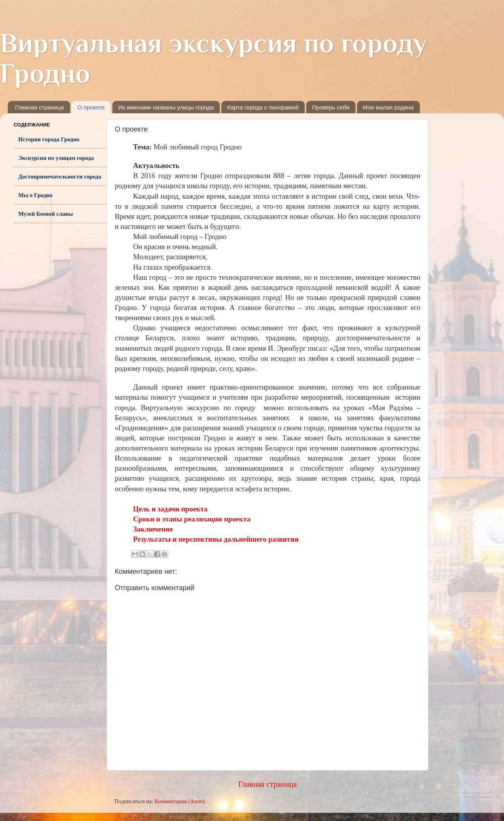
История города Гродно (49, 139)
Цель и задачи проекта (170, 509)
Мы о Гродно (35, 195)
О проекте (91, 107)
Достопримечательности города (60, 177)
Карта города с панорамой (263, 107)
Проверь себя (331, 107)
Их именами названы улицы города (166, 107)
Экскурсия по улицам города (56, 158)
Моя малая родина (388, 107)
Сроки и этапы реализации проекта (192, 519)
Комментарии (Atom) (180, 801)
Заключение (153, 529)
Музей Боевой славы (46, 214)
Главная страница (40, 107)
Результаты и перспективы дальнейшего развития (216, 539)
